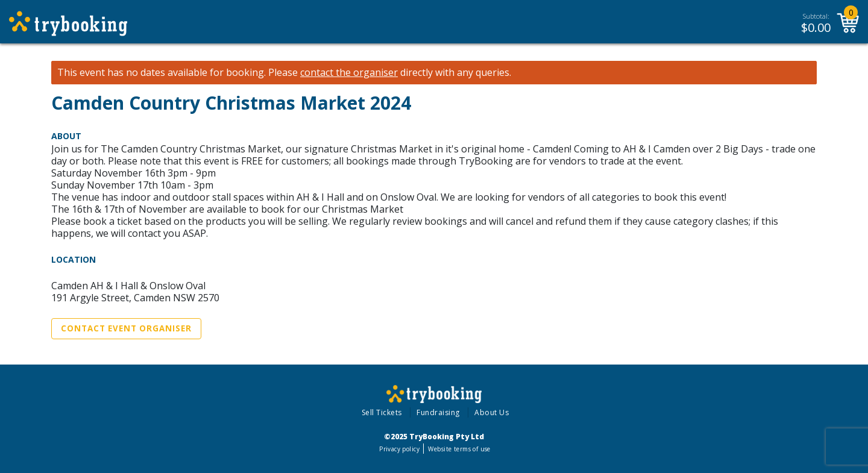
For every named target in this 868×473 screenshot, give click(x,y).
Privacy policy (399, 449)
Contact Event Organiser (126, 328)
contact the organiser (349, 73)
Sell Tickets (382, 412)
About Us (492, 412)
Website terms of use (459, 449)
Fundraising (438, 412)
